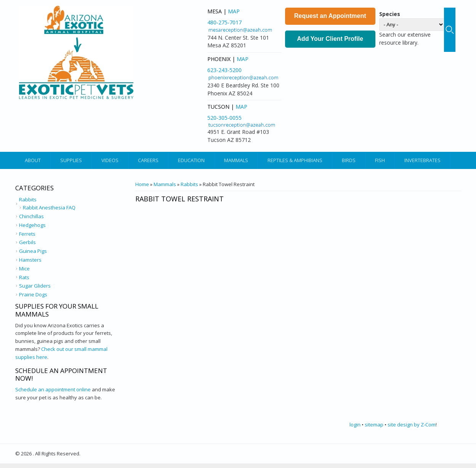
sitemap (374, 425)
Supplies (71, 160)
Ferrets (27, 234)
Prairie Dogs (33, 294)
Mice (24, 269)
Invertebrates (422, 160)
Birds (349, 160)
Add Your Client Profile (330, 39)
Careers (148, 160)
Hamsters (30, 260)
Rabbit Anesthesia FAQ (49, 207)
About (33, 160)
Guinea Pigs (33, 251)
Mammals (236, 160)
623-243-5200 (224, 70)
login (355, 425)
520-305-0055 (224, 118)
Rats (24, 277)
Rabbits (189, 184)
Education (191, 160)
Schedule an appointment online (53, 389)
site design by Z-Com (412, 425)
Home (142, 184)
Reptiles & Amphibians (295, 160)
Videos (110, 160)
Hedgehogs (32, 225)
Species (390, 14)
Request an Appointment (330, 16)
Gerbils (27, 242)
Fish (380, 160)
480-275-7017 (224, 22)
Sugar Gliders (35, 286)
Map (234, 11)
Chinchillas (31, 216)
